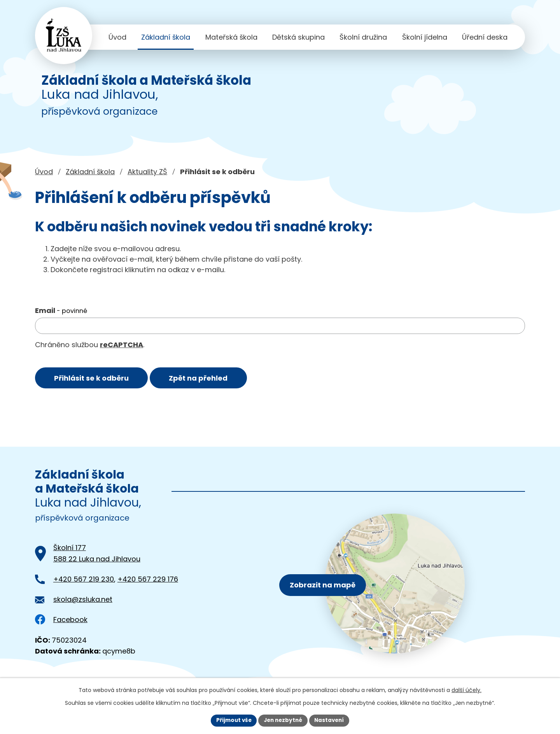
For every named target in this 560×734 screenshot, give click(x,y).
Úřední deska (485, 37)
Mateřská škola (231, 37)
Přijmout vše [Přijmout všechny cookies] (232, 720)
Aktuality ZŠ (147, 172)
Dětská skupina (298, 37)
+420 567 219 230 (84, 580)
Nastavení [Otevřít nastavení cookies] (331, 720)
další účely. (466, 690)
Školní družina (363, 37)
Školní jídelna (425, 37)
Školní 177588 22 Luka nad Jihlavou (97, 554)
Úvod (117, 37)
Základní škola (166, 37)
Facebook (61, 621)
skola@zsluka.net (83, 600)
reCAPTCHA (122, 345)
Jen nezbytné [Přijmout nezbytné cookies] (283, 720)
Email (61, 310)
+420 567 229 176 (148, 580)
